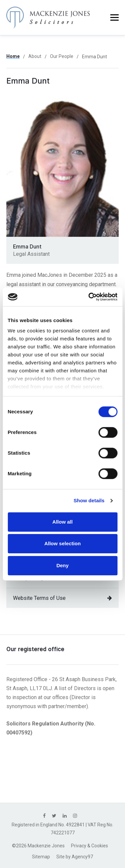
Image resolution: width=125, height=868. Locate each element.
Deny (62, 565)
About (35, 56)
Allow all (62, 522)
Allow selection (62, 543)
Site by (75, 857)
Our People (62, 56)
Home (13, 56)
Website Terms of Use (63, 598)
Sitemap (41, 857)
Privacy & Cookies (89, 846)
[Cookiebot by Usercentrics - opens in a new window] (89, 297)
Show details (89, 500)
